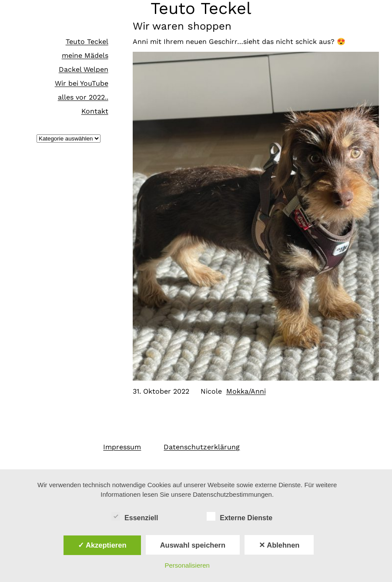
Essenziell (135, 517)
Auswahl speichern (193, 545)
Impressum (122, 447)
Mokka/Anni (246, 391)
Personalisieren (187, 565)
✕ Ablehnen (279, 545)
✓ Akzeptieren (102, 545)
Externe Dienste (240, 517)
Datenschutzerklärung (202, 447)
